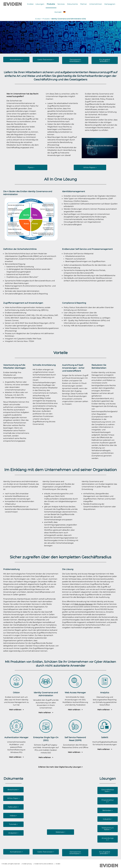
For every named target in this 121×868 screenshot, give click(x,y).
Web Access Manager (84, 604)
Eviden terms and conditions (44, 864)
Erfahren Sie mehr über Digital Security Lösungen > (60, 767)
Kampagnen (110, 4)
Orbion (16, 693)
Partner (84, 4)
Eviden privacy (27, 864)
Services (61, 4)
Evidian (30, 4)
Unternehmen (96, 4)
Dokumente (72, 4)
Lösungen (40, 4)
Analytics (105, 693)
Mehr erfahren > (16, 710)
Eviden (58, 864)
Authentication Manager (16, 737)
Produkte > (47, 19)
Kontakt (58, 12)
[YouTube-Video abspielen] (100, 148)
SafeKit (105, 737)
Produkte (51, 4)
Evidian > (39, 19)
